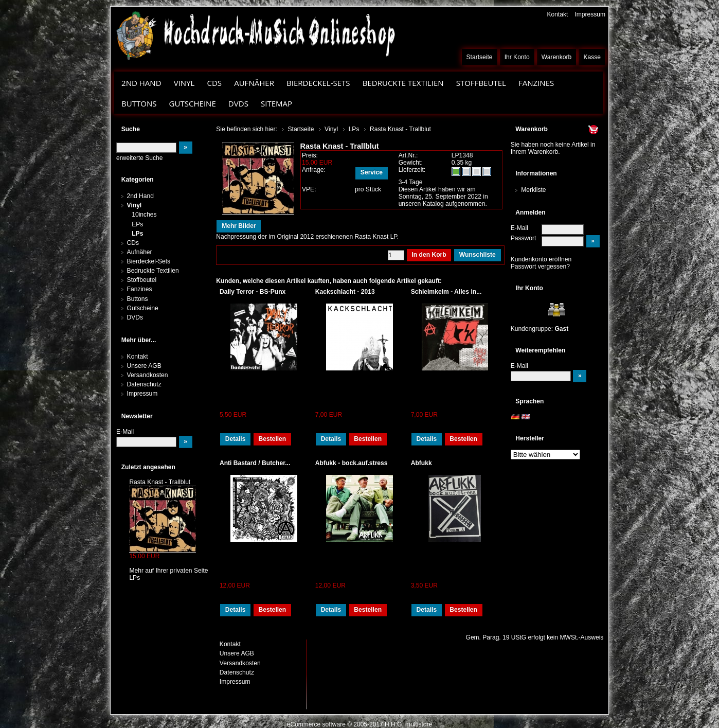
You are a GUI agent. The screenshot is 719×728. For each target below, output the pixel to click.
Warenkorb (557, 57)
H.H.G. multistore (408, 724)
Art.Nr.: (408, 155)
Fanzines (536, 83)
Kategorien (138, 180)
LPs (137, 234)
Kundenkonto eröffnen (541, 259)
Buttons (139, 103)
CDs (214, 83)
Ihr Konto (517, 57)
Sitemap (276, 103)
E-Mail (519, 228)
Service (372, 172)
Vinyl (184, 83)
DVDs (238, 103)
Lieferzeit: (412, 170)
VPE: (309, 189)
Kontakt (557, 14)
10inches (144, 215)
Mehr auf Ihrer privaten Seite (168, 571)
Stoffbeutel (481, 83)
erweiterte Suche (139, 158)
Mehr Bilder (239, 226)
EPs (137, 224)
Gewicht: (411, 163)
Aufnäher (254, 83)
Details (236, 439)
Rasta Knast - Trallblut (160, 482)
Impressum (590, 14)
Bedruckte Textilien (403, 83)
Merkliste (533, 190)
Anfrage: (314, 170)
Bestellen (272, 439)
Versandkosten (148, 375)
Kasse (592, 57)
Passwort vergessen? (540, 267)
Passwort (524, 238)
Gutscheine (193, 103)
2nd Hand (141, 83)
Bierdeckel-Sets (318, 83)
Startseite (480, 57)
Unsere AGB (144, 366)
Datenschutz (144, 384)
